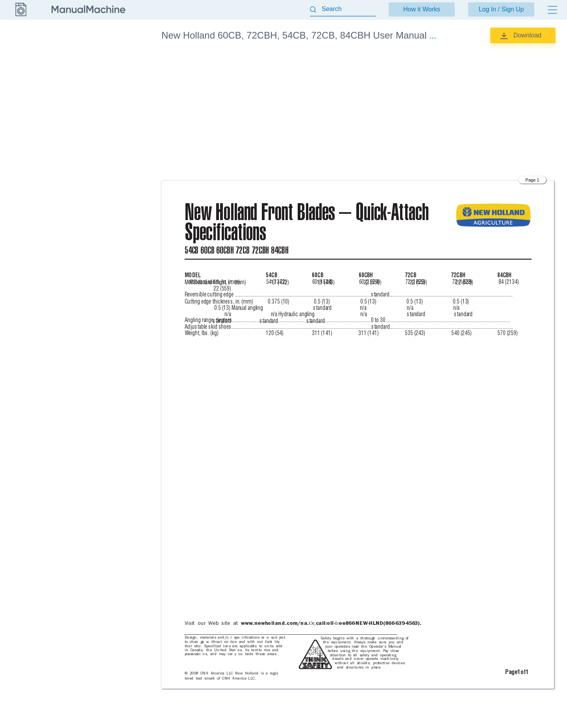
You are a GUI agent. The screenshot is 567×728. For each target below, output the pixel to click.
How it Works (422, 9)
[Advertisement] (358, 112)
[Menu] (552, 10)
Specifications (104, 59)
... (433, 36)
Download (527, 35)
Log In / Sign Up (501, 9)
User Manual (102, 78)
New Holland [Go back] (20, 35)
